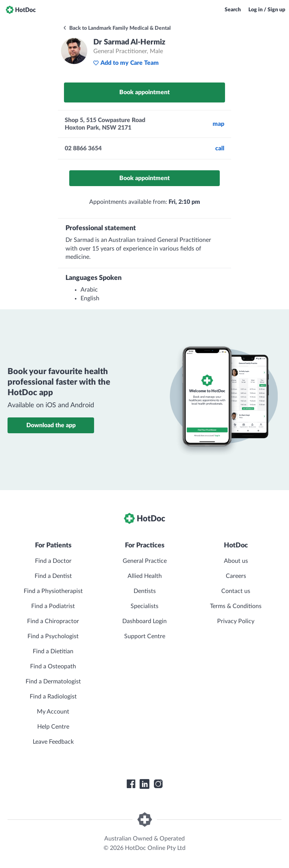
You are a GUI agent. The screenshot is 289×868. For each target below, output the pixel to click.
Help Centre (53, 727)
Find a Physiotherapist (53, 591)
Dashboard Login (144, 621)
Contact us (236, 591)
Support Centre (145, 636)
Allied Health (145, 576)
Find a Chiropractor (53, 621)
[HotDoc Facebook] (131, 784)
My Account (53, 712)
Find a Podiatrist (53, 606)
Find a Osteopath (53, 666)
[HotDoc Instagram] (158, 784)
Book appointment (144, 92)
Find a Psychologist (53, 636)
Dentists (145, 591)
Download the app (51, 425)
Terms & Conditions (236, 606)
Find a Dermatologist (53, 682)
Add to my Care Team (126, 63)
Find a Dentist (53, 576)
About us (236, 561)
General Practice (145, 561)
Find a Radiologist (53, 697)
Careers (236, 576)
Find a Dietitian (53, 651)
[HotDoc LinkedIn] (144, 784)
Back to (117, 28)
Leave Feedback (53, 742)
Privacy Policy (236, 621)
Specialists (144, 606)
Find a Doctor (53, 561)
